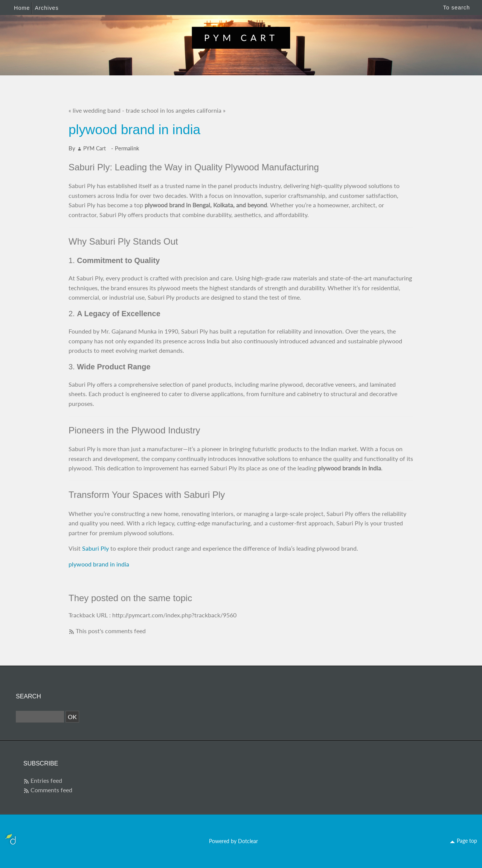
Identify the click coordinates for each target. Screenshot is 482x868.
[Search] (40, 717)
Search (28, 696)
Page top (467, 841)
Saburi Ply (95, 548)
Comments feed (51, 790)
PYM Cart (241, 38)
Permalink (127, 148)
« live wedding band (95, 110)
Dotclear (248, 841)
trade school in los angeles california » (176, 110)
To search (457, 8)
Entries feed (46, 780)
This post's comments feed (111, 631)
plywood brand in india (99, 564)
